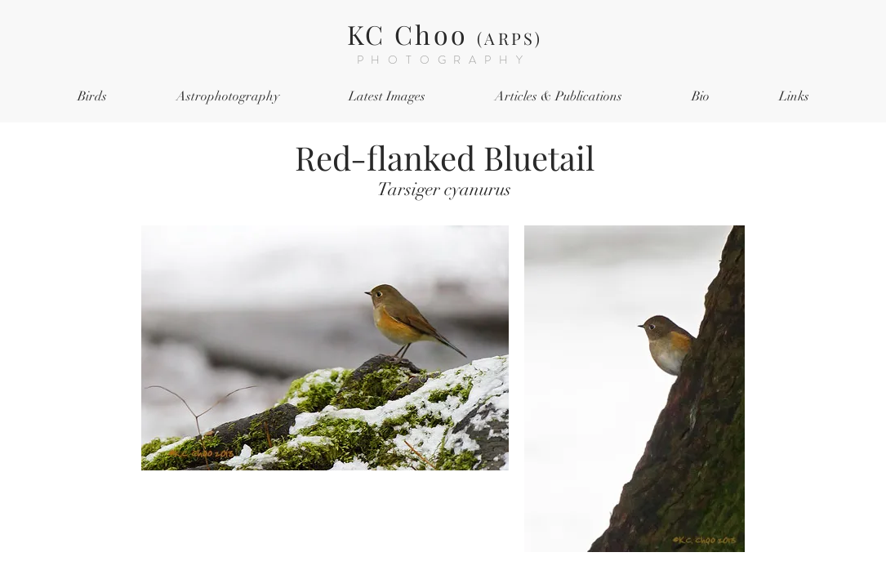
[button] (93, 97)
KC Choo (445, 34)
